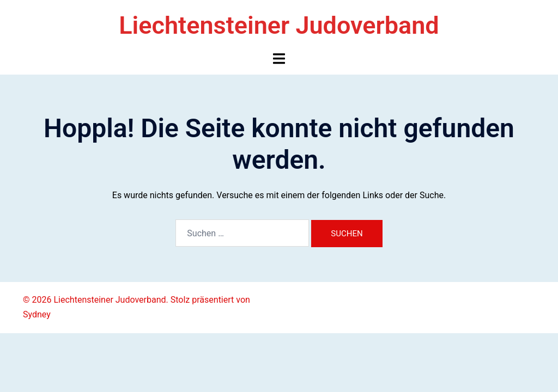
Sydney (37, 314)
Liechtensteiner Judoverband (279, 25)
